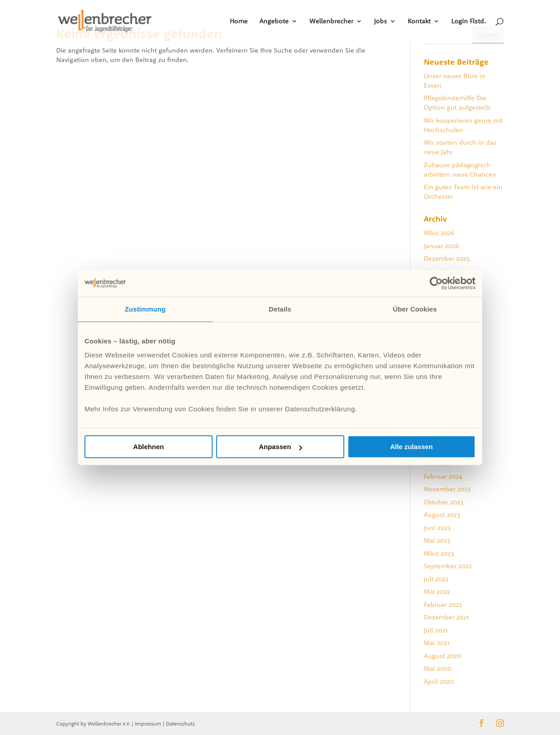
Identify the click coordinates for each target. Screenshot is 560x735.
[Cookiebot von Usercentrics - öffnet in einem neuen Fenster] (436, 283)
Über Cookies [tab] (415, 309)
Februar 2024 (443, 476)
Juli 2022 (436, 579)
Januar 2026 (441, 246)
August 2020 (442, 656)
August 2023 (442, 514)
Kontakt (419, 22)
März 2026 (439, 233)
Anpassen (280, 447)
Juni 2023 (437, 528)
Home (239, 22)
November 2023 (447, 489)
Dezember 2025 (447, 258)
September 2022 (448, 566)
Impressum (148, 724)
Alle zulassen (411, 447)
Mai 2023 (437, 540)
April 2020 (439, 681)
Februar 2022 (443, 604)
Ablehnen (148, 447)
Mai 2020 (438, 668)
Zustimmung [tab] (145, 309)
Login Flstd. (469, 22)
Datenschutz (180, 724)
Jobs (380, 22)
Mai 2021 (437, 643)
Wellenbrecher (331, 22)
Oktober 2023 (444, 502)
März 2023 (439, 553)
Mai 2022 (437, 591)
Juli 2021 (436, 630)
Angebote (274, 22)
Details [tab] (280, 309)
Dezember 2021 (446, 617)
